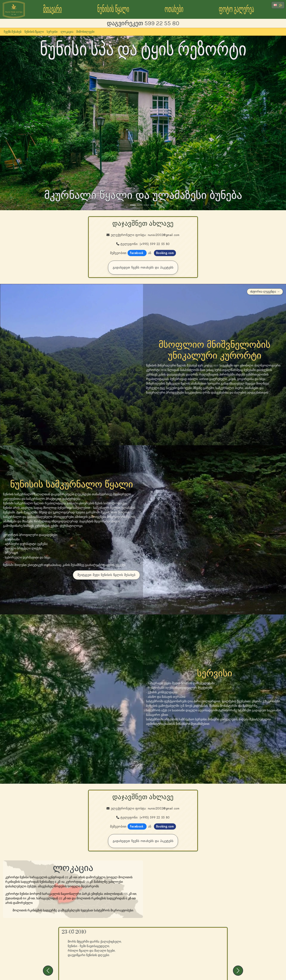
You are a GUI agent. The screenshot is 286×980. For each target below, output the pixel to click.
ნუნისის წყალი (113, 9)
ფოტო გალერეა (236, 9)
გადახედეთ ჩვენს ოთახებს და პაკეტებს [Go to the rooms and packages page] (143, 267)
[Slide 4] (153, 205)
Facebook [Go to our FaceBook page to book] (137, 253)
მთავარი (52, 9)
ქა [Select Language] (278, 5)
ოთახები (174, 9)
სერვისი (52, 32)
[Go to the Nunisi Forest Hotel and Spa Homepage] (14, 9)
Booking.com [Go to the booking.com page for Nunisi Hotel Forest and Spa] (165, 253)
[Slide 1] (133, 205)
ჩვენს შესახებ (13, 32)
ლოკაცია (67, 32)
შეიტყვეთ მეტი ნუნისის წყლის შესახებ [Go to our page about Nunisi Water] (106, 575)
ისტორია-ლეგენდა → (265, 292)
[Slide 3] (146, 205)
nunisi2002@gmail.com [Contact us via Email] (164, 235)
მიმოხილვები (85, 32)
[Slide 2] (140, 205)
